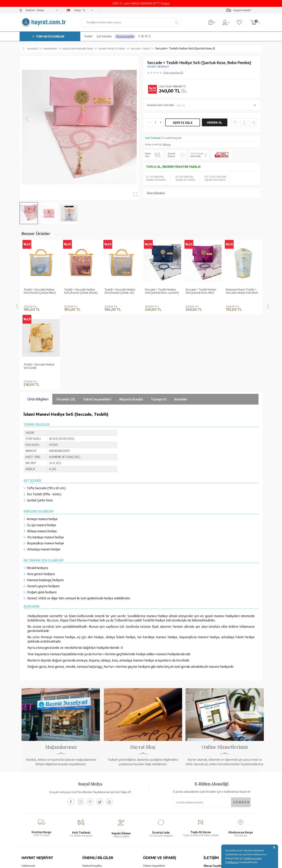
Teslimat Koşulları (92, 785)
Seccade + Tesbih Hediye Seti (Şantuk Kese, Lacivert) (121, 291)
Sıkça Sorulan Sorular (94, 815)
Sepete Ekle (183, 123)
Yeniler (88, 36)
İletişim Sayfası (212, 818)
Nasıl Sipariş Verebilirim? (157, 818)
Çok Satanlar (104, 36)
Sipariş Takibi (150, 808)
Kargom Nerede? (242, 10)
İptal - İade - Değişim (155, 813)
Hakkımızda (28, 785)
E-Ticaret (130, 863)
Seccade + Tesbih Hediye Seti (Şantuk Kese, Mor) (160, 291)
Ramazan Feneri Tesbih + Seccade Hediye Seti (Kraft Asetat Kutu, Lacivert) (242, 291)
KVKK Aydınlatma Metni (96, 810)
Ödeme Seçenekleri (154, 785)
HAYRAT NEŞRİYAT (158, 67)
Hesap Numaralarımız (155, 790)
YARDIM (154, 834)
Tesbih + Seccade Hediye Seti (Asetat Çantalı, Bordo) (40, 291)
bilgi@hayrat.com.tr (215, 813)
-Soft (121, 863)
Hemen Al (215, 123)
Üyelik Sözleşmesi (92, 800)
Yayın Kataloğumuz (32, 810)
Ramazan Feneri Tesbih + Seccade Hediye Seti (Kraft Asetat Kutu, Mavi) (202, 291)
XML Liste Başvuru (32, 800)
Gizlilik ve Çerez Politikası (97, 805)
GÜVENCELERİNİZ (102, 834)
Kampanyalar (125, 36)
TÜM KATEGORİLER (50, 36)
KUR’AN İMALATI (39, 834)
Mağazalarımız (30, 790)
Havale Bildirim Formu (155, 795)
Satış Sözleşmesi (92, 795)
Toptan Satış (29, 795)
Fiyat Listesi (28, 815)
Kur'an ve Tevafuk (32, 805)
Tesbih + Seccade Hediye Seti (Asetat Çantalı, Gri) (80, 291)
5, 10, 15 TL (145, 36)
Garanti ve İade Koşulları (96, 790)
